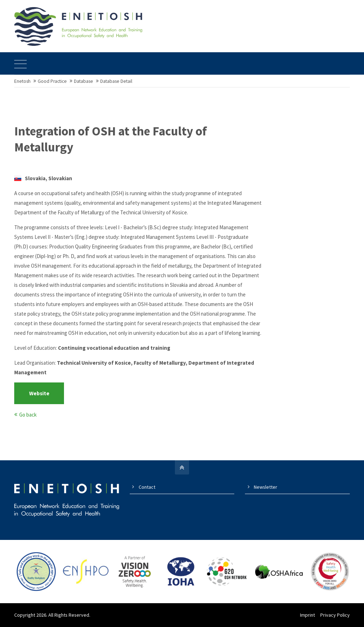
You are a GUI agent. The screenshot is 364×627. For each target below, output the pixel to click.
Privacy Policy (335, 615)
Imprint (307, 615)
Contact (147, 487)
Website (39, 393)
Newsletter (266, 487)
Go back (28, 415)
